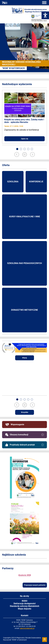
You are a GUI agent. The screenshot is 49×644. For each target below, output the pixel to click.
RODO (25, 601)
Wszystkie (25, 412)
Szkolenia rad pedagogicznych (24, 263)
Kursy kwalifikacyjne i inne (25, 217)
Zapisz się (24, 139)
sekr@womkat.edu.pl (27, 628)
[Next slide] (32, 155)
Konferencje (36, 182)
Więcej (24, 358)
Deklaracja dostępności (25, 603)
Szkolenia (13, 182)
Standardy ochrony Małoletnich (24, 606)
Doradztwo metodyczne (24, 310)
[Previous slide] (17, 155)
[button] (17, 149)
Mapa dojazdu (25, 609)
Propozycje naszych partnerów (35, 585)
